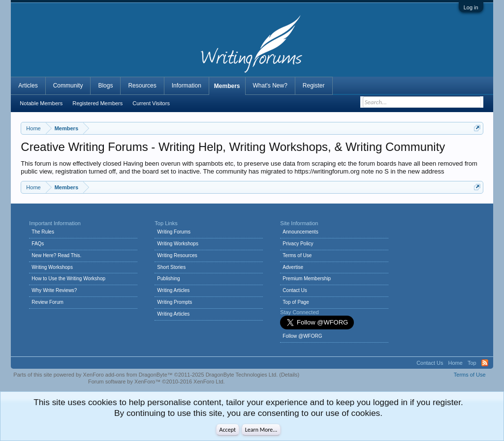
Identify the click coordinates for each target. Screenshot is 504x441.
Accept (228, 430)
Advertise (293, 267)
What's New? (270, 86)
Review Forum (47, 302)
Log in (471, 7)
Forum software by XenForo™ (157, 382)
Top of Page (296, 302)
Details (289, 375)
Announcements (300, 232)
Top (472, 363)
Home (456, 363)
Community (68, 86)
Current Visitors (151, 103)
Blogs (105, 86)
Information (187, 86)
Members (227, 86)
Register (314, 86)
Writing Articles (173, 290)
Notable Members (41, 103)
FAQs (38, 244)
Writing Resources (177, 255)
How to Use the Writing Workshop (68, 279)
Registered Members (97, 103)
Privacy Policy (298, 244)
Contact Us (295, 290)
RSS (485, 363)
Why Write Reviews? (54, 290)
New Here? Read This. (56, 255)
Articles (28, 86)
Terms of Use (297, 255)
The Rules (43, 232)
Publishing (168, 279)
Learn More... (261, 430)
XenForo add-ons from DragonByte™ (128, 375)
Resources (142, 86)
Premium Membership (307, 279)
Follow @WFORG (302, 336)
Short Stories (171, 267)
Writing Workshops (52, 267)
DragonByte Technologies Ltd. (242, 375)
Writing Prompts (174, 302)
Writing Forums (174, 232)
